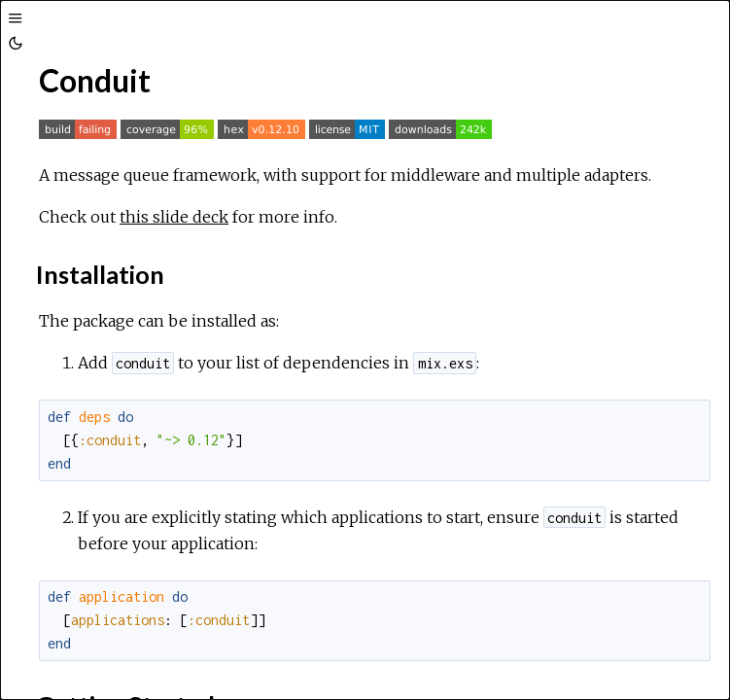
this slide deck (174, 217)
